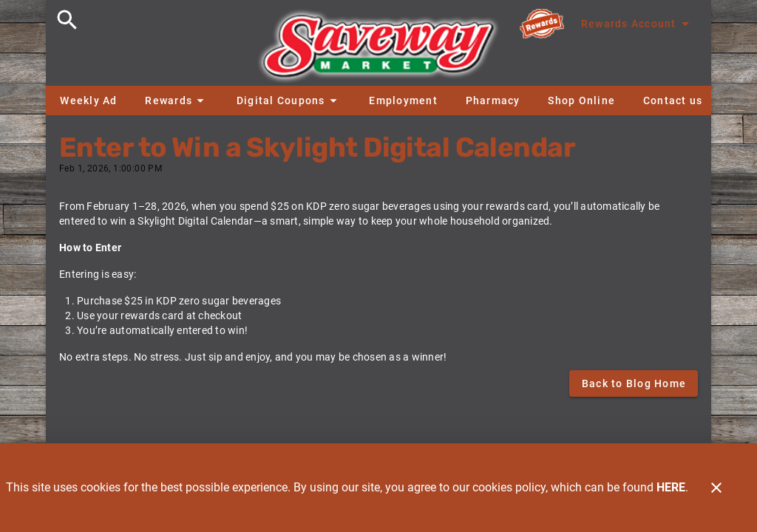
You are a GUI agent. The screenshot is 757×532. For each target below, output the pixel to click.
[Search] (67, 20)
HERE (671, 487)
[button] (177, 100)
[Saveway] (378, 50)
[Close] (716, 488)
